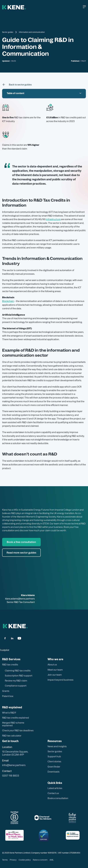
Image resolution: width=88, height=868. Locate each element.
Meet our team (55, 670)
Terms (5, 860)
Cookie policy (25, 860)
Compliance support (16, 686)
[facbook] (5, 638)
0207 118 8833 (11, 776)
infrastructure (53, 219)
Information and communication (32, 32)
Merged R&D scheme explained (13, 724)
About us (52, 665)
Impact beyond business (60, 680)
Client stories (54, 762)
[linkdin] (12, 638)
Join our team (55, 675)
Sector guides (8, 32)
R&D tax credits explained (16, 718)
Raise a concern (40, 860)
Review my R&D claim (16, 681)
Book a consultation (58, 798)
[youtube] (19, 638)
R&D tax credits (10, 665)
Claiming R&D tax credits (18, 671)
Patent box (8, 696)
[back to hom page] (15, 626)
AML (52, 860)
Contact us (53, 793)
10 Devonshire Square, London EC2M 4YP (15, 753)
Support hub (54, 757)
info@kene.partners (14, 765)
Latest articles (55, 788)
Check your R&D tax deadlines (18, 731)
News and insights (57, 746)
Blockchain (8, 301)
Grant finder (54, 767)
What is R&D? (9, 713)
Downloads (54, 772)
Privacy (13, 860)
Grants (6, 691)
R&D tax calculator (12, 736)
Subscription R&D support (19, 676)
